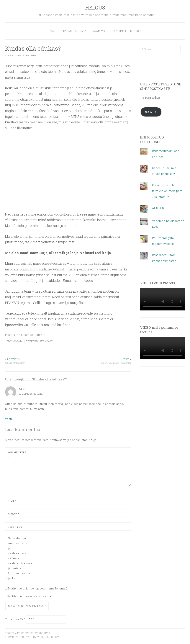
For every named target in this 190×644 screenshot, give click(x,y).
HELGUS (95, 8)
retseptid (119, 31)
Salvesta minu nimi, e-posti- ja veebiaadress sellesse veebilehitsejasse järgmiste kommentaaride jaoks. (18, 558)
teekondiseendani (32, 335)
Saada (151, 112)
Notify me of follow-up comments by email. (38, 588)
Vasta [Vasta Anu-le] (9, 419)
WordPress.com (48, 637)
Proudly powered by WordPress (27, 633)
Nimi (12, 501)
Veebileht (15, 527)
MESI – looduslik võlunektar (100, 361)
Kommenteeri (16, 455)
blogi (53, 31)
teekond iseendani (39, 341)
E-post (13, 514)
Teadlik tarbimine (75, 31)
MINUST (135, 31)
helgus (31, 55)
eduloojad (14, 341)
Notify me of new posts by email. (31, 596)
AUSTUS (158, 208)
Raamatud (100, 31)
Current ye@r (15, 619)
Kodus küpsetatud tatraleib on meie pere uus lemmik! (167, 191)
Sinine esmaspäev (37, 361)
